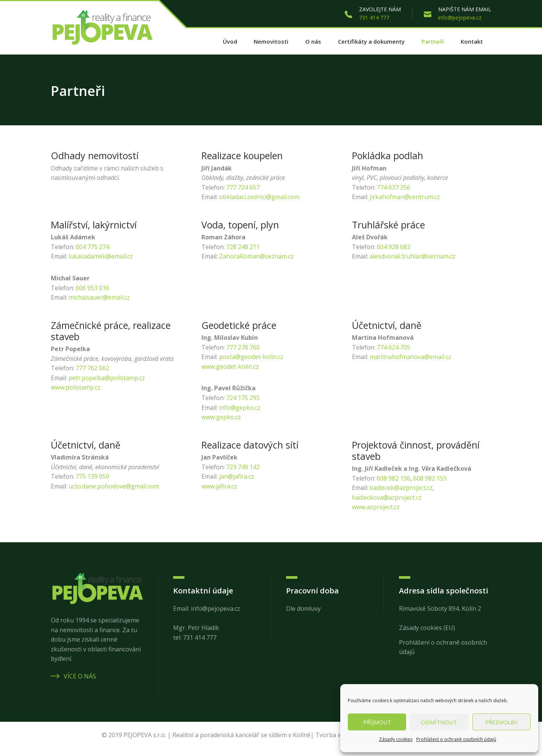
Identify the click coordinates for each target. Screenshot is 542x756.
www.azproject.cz (376, 507)
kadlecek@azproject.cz (401, 488)
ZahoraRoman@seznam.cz (256, 256)
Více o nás (73, 676)
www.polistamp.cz (76, 387)
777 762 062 (92, 368)
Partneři (433, 41)
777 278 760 (243, 347)
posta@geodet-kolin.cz (251, 357)
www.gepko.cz (221, 417)
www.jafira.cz (219, 486)
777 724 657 (243, 187)
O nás (313, 42)
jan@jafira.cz (237, 476)
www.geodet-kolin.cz (230, 367)
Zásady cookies (396, 739)
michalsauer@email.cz (99, 297)
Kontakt (472, 42)
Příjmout (377, 722)
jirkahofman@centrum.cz (405, 197)
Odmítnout (439, 722)
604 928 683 (394, 247)
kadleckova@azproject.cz (387, 497)
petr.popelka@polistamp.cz (107, 378)
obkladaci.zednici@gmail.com (259, 197)
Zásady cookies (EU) (427, 628)
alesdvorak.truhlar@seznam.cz (413, 256)
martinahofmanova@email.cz (410, 357)
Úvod (230, 42)
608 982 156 (394, 478)
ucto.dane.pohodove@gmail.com (114, 486)
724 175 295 (243, 398)
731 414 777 (374, 17)
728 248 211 (243, 247)
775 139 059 (92, 476)
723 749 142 (243, 467)
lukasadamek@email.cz (101, 256)
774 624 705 (394, 347)
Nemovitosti (271, 42)
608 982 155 (430, 478)
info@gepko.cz (240, 408)
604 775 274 (92, 247)
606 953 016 (92, 288)
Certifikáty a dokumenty (371, 42)
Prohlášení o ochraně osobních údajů (456, 739)
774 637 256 (394, 187)
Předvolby (502, 722)
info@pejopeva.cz (460, 17)
